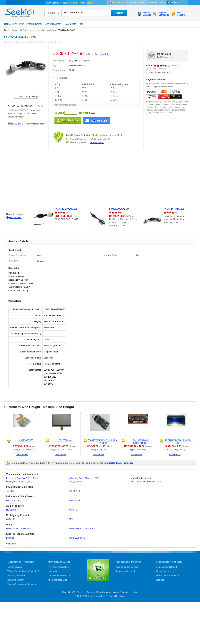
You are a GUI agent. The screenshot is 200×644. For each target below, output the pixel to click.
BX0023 (10, 538)
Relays (75, 482)
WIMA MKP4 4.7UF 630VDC (82, 528)
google (179, 3)
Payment (91, 592)
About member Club (57, 580)
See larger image (26, 97)
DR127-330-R (13, 500)
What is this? (15, 217)
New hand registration (58, 567)
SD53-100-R (75, 500)
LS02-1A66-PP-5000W (66, 209)
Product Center (34, 24)
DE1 (71, 519)
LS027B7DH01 (65, 440)
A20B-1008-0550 (77, 538)
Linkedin (172, 3)
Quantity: (59, 113)
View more (11, 544)
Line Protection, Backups (146, 482)
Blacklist (160, 580)
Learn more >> (97, 142)
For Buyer (18, 24)
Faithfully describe (16, 576)
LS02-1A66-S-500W (119, 209)
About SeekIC (69, 592)
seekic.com (19, 12)
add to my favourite (158, 72)
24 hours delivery (16, 580)
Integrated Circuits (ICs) (44, 30)
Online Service (121, 3)
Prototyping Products (19, 482)
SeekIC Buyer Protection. (121, 463)
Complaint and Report (166, 567)
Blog (81, 24)
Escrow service (15, 567)
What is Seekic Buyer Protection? (23, 571)
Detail (41, 106)
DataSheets (70, 24)
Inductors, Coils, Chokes (84, 478)
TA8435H (11, 491)
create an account (75, 3)
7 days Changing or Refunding (22, 584)
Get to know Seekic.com (59, 576)
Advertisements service (108, 592)
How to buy (53, 571)
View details (22, 455)
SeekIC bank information (168, 576)
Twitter (175, 3)
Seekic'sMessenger (182, 14)
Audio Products (141, 478)
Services (81, 592)
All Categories (26, 30)
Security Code (163, 571)
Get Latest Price (102, 54)
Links (136, 592)
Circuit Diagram (53, 24)
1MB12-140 (74, 491)
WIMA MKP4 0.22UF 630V (19, 528)
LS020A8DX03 (26, 440)
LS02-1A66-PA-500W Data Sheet (26, 124)
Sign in (90, 3)
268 (159, 57)
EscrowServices (147, 14)
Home (7, 24)
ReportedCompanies (164, 14)
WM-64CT (74, 510)
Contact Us (126, 592)
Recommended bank (125, 571)
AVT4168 (11, 519)
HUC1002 (11, 510)
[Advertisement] (69, 177)
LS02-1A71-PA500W (174, 209)
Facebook (168, 3)
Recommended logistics (127, 567)
